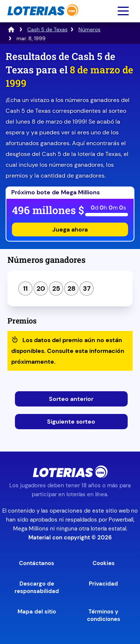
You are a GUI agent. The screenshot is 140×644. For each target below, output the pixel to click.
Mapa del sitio (37, 612)
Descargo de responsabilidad (37, 587)
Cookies (104, 563)
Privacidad (103, 584)
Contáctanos (37, 563)
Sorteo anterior (71, 399)
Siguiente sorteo (71, 422)
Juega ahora (70, 229)
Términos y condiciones (104, 615)
